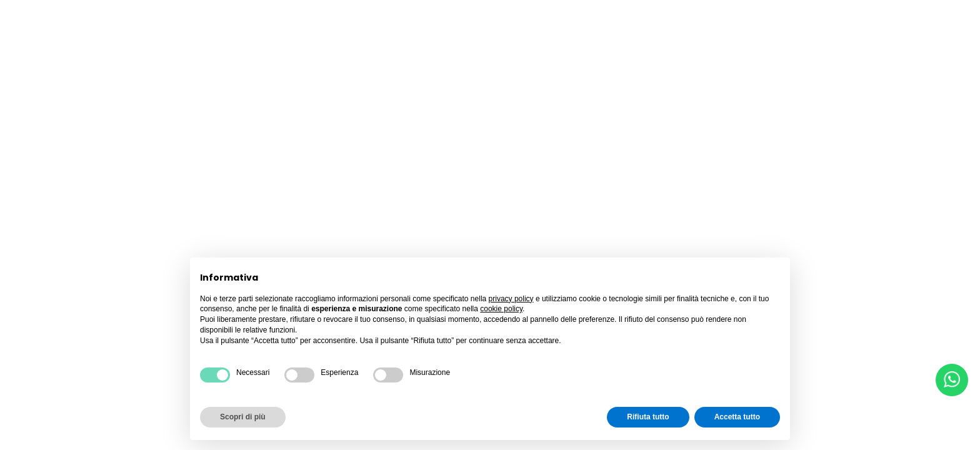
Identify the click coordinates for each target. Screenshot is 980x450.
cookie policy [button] (501, 309)
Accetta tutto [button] (737, 417)
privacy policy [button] (511, 299)
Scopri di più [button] (243, 417)
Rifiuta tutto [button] (648, 417)
